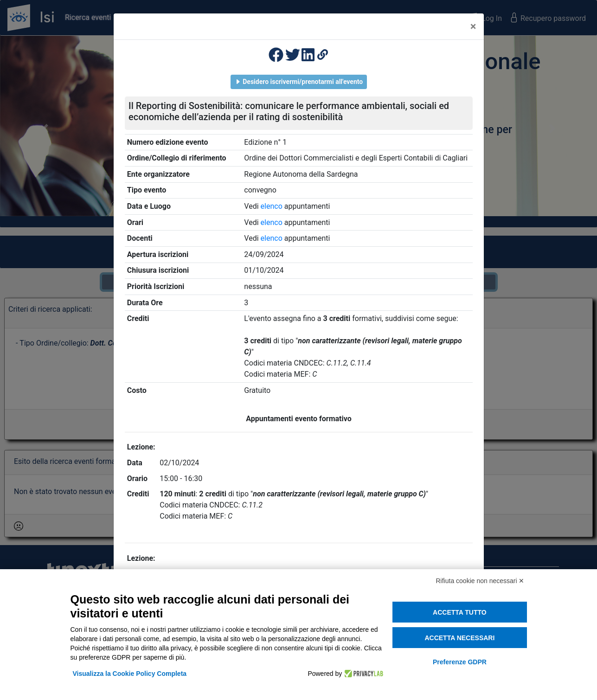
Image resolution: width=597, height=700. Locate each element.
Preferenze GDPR (460, 662)
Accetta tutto (460, 612)
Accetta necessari (459, 638)
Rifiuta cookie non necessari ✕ (480, 581)
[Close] (473, 26)
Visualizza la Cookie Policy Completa (130, 674)
